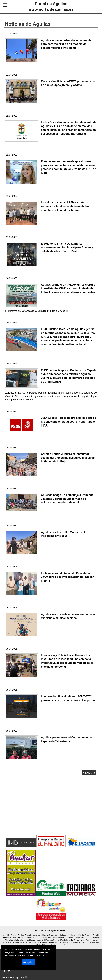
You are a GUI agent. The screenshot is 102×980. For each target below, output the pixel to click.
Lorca (27, 940)
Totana (90, 942)
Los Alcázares (49, 935)
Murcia (77, 940)
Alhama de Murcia (77, 935)
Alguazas (65, 935)
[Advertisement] (51, 809)
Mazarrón (40, 940)
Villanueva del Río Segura (52, 945)
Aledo (58, 935)
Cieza (82, 938)
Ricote (15, 942)
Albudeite (29, 935)
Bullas (12, 938)
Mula (71, 940)
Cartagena (61, 938)
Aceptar (28, 962)
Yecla (66, 945)
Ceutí (77, 938)
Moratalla (64, 940)
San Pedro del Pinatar (37, 942)
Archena (88, 935)
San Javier (23, 942)
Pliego (88, 940)
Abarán (14, 935)
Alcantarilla (38, 935)
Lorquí (33, 940)
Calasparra (20, 938)
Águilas (21, 935)
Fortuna (89, 938)
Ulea (96, 942)
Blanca (6, 938)
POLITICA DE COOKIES (33, 955)
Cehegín (70, 938)
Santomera (52, 942)
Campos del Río (32, 938)
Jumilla (14, 940)
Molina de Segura (52, 940)
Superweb (19, 978)
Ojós (83, 940)
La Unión (38, 945)
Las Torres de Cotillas (78, 942)
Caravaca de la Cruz (48, 938)
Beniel (95, 935)
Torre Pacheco (63, 942)
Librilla (21, 940)
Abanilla (7, 935)
